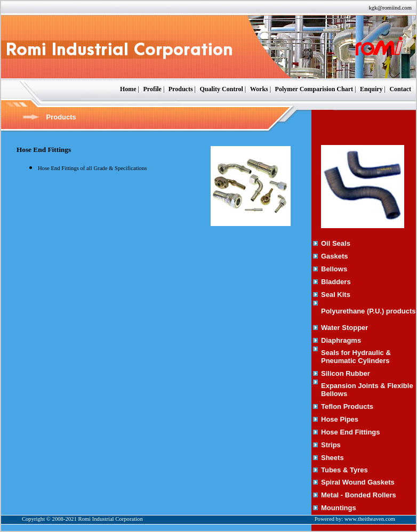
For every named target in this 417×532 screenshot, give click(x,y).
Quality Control (221, 89)
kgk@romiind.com (390, 8)
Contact (400, 89)
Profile (152, 89)
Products (181, 89)
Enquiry (371, 89)
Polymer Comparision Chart (314, 89)
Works (259, 89)
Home (128, 89)
